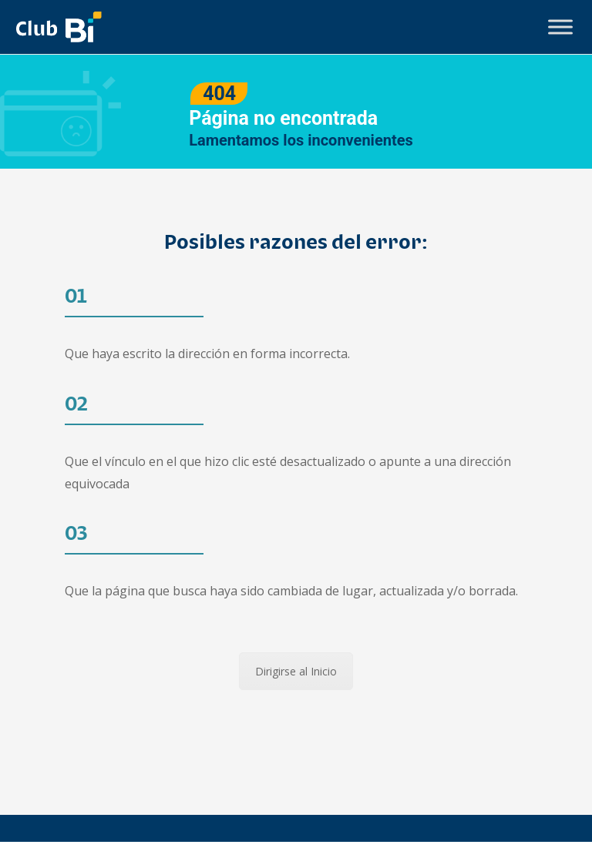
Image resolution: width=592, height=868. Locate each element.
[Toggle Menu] (560, 27)
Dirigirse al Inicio (296, 671)
